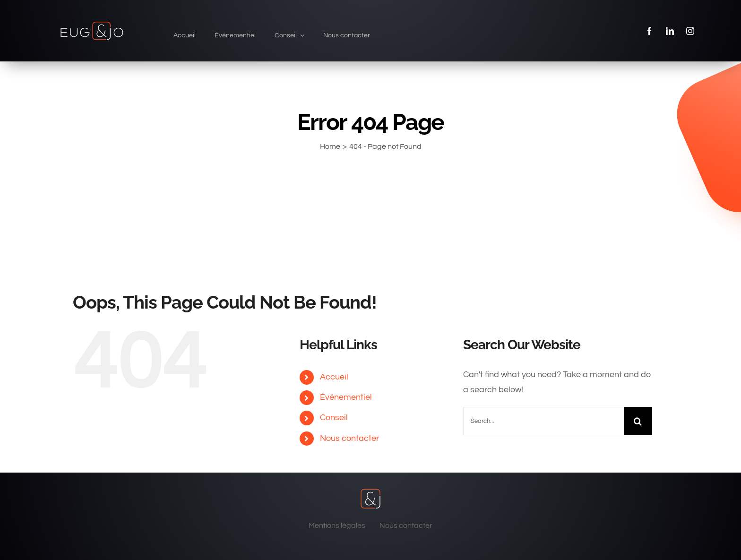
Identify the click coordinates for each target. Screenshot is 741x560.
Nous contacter (349, 438)
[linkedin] (670, 31)
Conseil (334, 418)
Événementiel (346, 397)
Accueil (334, 377)
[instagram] (690, 31)
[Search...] (543, 421)
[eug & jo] (92, 23)
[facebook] (650, 31)
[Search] (638, 421)
